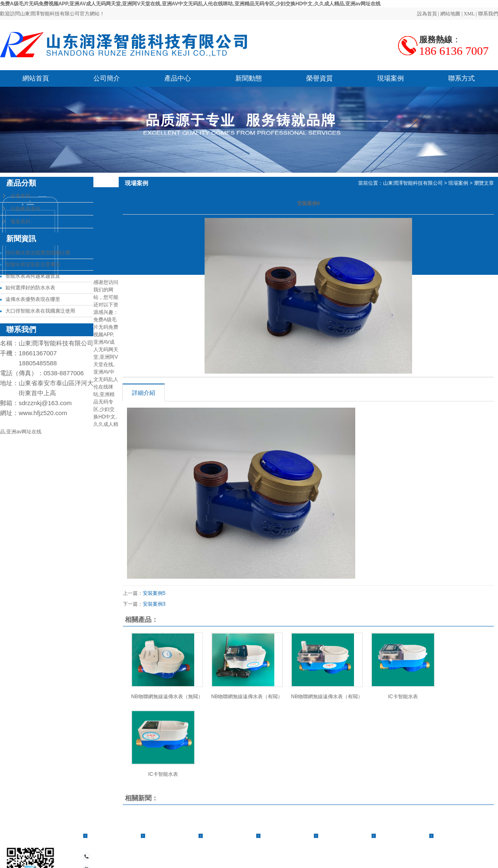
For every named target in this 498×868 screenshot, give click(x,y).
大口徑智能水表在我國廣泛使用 (40, 311)
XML (469, 14)
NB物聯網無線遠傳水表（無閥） (167, 697)
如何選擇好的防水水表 (30, 288)
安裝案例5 (154, 593)
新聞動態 (249, 78)
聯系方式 (461, 78)
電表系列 (20, 222)
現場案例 (391, 78)
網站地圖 (450, 14)
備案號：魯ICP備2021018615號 (320, 865)
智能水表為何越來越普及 (33, 276)
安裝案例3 (154, 604)
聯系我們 (488, 14)
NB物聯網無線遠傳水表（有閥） (247, 697)
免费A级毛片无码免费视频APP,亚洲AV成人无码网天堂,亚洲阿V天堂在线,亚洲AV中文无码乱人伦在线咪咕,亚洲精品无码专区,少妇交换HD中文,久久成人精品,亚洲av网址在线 (190, 4)
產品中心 (178, 78)
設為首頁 (427, 14)
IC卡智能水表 (403, 697)
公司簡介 (107, 78)
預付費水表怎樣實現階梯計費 (38, 253)
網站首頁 (36, 78)
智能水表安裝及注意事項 (33, 264)
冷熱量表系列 (25, 209)
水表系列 (20, 196)
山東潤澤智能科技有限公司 (413, 183)
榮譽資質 (320, 78)
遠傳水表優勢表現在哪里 (33, 299)
